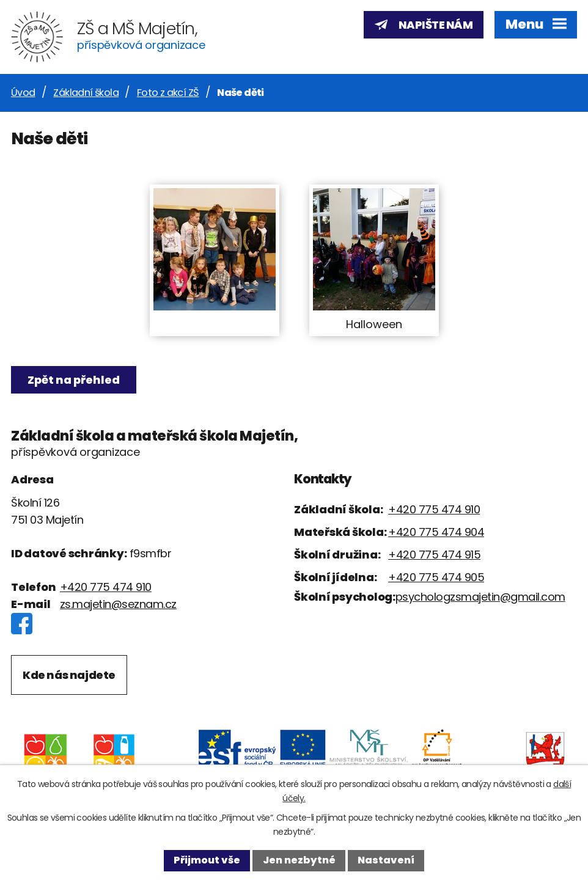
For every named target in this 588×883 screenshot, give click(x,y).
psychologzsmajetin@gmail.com (480, 597)
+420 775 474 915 (434, 555)
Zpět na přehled (74, 380)
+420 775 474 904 (436, 532)
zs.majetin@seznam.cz (118, 604)
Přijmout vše (207, 860)
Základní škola (86, 93)
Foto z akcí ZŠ (168, 93)
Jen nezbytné (299, 860)
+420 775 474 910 (106, 587)
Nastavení (386, 860)
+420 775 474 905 (436, 577)
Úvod (23, 93)
